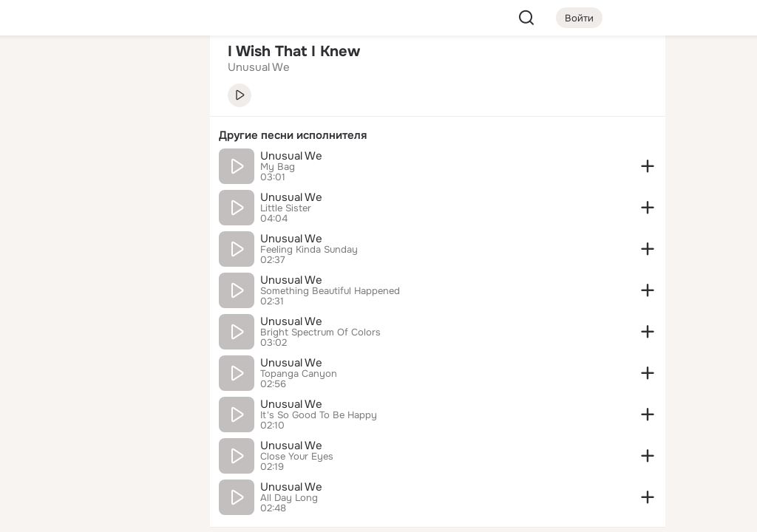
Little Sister (286, 208)
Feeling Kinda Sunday (309, 250)
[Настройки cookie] (101, 512)
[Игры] (166, 201)
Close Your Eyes (297, 457)
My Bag (278, 167)
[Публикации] (35, 136)
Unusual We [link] (259, 67)
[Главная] (35, 71)
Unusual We (291, 156)
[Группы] (166, 71)
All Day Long (289, 498)
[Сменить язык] (101, 450)
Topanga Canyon (299, 374)
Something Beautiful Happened (330, 291)
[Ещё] (101, 418)
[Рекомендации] (101, 266)
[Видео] (166, 136)
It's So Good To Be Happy (319, 415)
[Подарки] (35, 201)
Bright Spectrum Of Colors (320, 332)
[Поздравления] (101, 201)
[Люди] (101, 136)
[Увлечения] (101, 71)
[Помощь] (35, 266)
